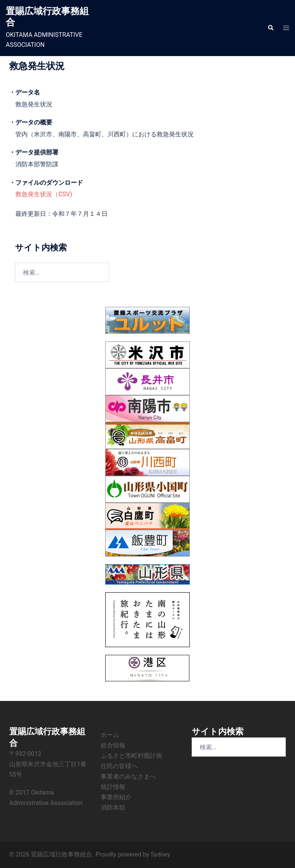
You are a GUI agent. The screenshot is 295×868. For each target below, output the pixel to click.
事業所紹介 (116, 797)
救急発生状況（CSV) (44, 194)
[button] (270, 28)
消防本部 (113, 808)
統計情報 (113, 787)
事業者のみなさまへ (128, 776)
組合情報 (113, 745)
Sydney (160, 854)
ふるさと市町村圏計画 (131, 756)
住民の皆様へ (119, 766)
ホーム (110, 735)
